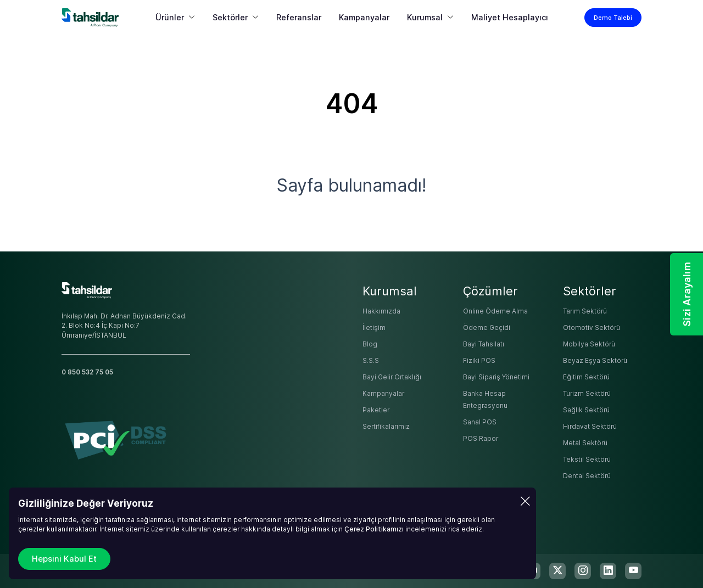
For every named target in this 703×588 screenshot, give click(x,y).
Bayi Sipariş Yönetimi (496, 377)
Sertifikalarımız (386, 427)
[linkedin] (608, 571)
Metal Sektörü (585, 443)
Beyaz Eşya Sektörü (595, 361)
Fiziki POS (479, 361)
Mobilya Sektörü (589, 344)
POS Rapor (481, 439)
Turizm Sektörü (587, 394)
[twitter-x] (557, 571)
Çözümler (490, 291)
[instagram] (583, 571)
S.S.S (371, 361)
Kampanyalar (364, 17)
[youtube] (633, 571)
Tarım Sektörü (585, 311)
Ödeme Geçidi (487, 328)
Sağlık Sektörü (586, 410)
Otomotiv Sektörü (592, 328)
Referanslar (299, 17)
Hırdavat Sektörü (590, 427)
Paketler (376, 410)
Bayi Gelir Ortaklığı (392, 377)
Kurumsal (425, 17)
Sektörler (230, 17)
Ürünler (170, 17)
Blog (370, 344)
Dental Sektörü (587, 476)
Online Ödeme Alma (495, 311)
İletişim (374, 328)
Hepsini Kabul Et (64, 559)
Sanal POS (480, 422)
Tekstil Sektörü (587, 460)
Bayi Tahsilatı (484, 344)
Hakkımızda (381, 311)
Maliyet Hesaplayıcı (510, 17)
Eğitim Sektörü (586, 377)
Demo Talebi (613, 18)
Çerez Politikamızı (374, 529)
